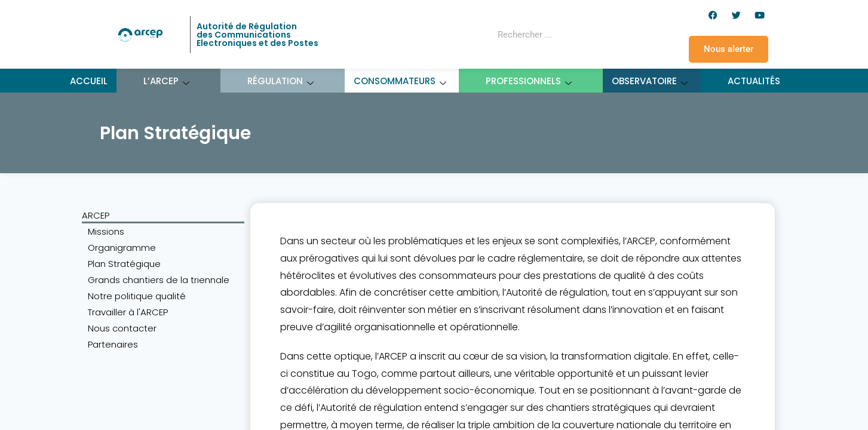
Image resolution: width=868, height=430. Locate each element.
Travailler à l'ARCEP (128, 312)
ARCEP (96, 215)
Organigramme (122, 248)
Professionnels (529, 81)
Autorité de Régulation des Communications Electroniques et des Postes (257, 35)
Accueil (89, 81)
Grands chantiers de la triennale (159, 280)
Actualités (754, 81)
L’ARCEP (167, 81)
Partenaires (113, 344)
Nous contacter (122, 328)
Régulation (281, 81)
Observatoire (650, 81)
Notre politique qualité (137, 296)
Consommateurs (400, 81)
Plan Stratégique (124, 264)
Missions (106, 231)
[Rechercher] (603, 35)
